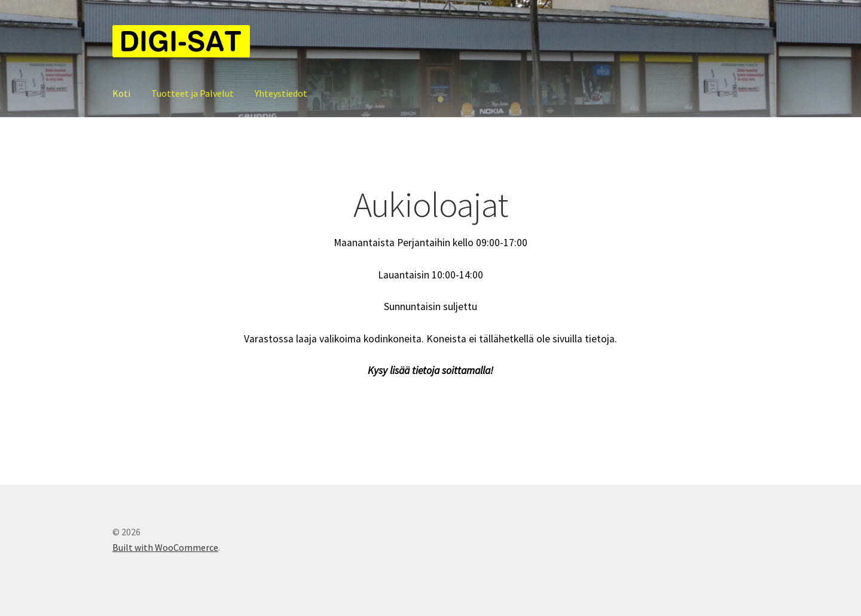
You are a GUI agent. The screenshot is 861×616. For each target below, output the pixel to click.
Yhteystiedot (281, 93)
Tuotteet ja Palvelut (193, 93)
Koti (121, 93)
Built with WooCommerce (165, 547)
